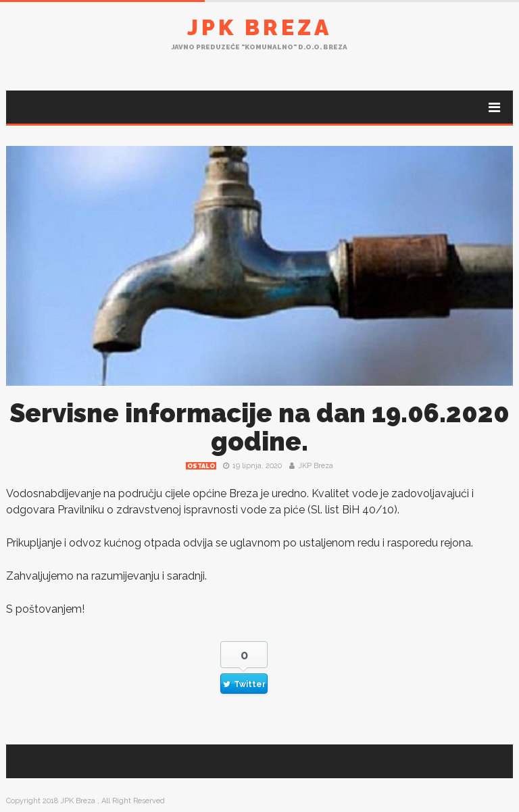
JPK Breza (259, 27)
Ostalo (201, 466)
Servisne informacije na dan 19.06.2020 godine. (259, 427)
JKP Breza (316, 466)
